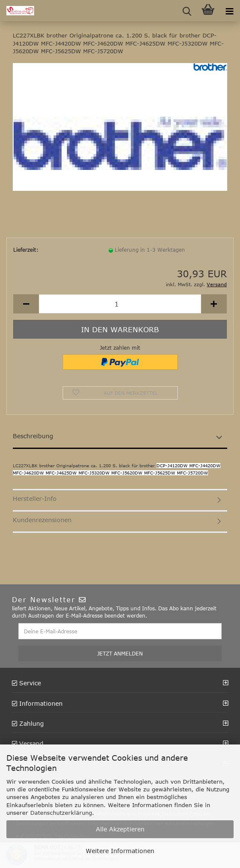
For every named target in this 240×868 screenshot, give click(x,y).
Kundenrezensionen (42, 520)
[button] (26, 304)
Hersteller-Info (35, 499)
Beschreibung (33, 436)
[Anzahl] (120, 304)
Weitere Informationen (120, 851)
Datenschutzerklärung (61, 813)
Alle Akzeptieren (120, 829)
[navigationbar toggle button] (229, 11)
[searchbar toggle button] (187, 11)
